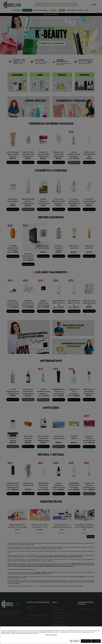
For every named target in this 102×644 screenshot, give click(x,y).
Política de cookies (48, 632)
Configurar (75, 641)
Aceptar (96, 641)
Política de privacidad (51, 635)
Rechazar (86, 641)
